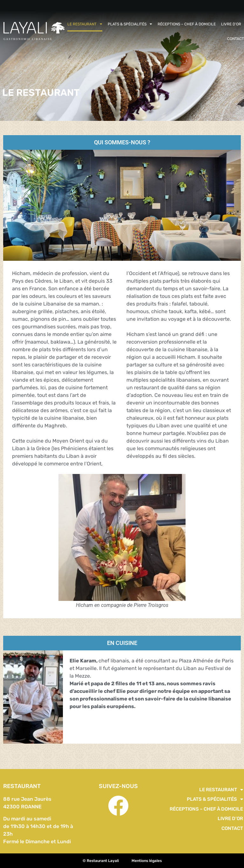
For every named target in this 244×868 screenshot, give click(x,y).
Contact (236, 39)
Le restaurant (85, 24)
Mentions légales (147, 861)
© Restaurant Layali (101, 861)
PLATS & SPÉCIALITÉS (130, 24)
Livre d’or (231, 24)
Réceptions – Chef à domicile (187, 24)
